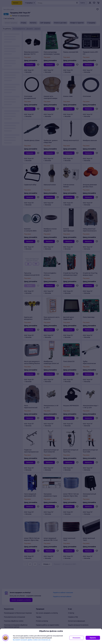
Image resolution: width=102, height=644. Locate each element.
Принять (93, 638)
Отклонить (76, 638)
